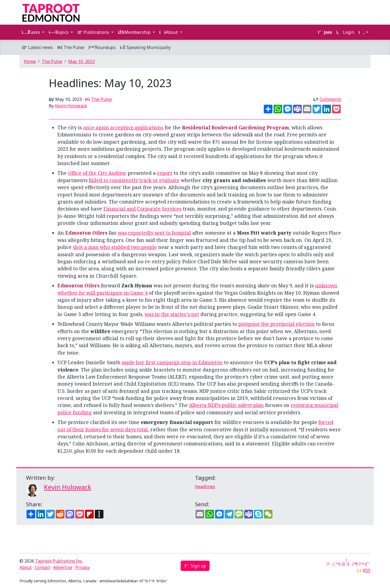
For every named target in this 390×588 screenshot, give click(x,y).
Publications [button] (94, 32)
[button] (363, 32)
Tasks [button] (31, 32)
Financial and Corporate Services (142, 209)
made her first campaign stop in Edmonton (172, 362)
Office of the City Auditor (97, 173)
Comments (330, 99)
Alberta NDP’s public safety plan (226, 405)
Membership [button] (135, 32)
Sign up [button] (195, 566)
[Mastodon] (355, 564)
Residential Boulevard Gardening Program (235, 127)
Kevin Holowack (71, 106)
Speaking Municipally (145, 47)
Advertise (63, 567)
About (26, 567)
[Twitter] (335, 564)
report (165, 173)
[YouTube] (348, 564)
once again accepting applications (123, 127)
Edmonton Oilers (86, 233)
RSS (367, 570)
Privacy (83, 567)
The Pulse (71, 47)
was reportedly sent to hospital (154, 233)
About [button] (169, 32)
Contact (42, 567)
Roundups (102, 47)
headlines (205, 487)
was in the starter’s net (172, 314)
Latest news (37, 47)
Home (30, 61)
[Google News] (329, 564)
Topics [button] (59, 32)
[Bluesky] (361, 564)
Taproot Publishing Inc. (59, 561)
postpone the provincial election (277, 324)
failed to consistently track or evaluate (134, 180)
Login (345, 32)
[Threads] (368, 564)
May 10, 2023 (82, 61)
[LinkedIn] (342, 564)
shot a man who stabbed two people (115, 247)
